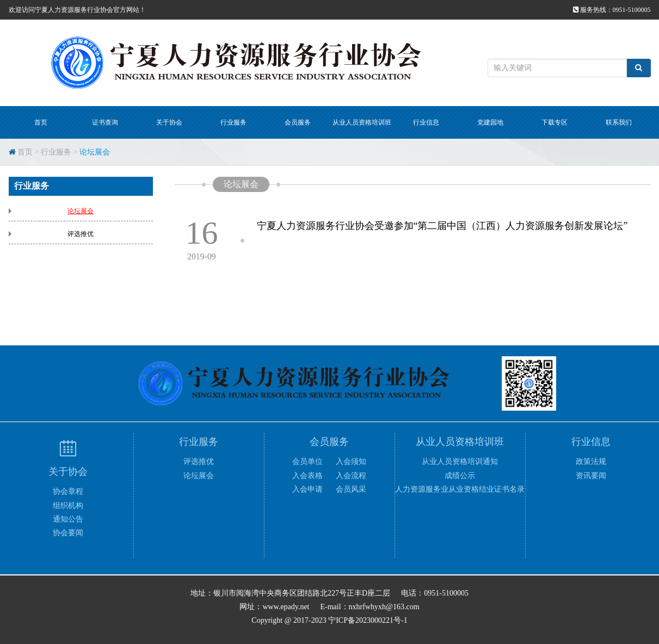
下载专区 (555, 122)
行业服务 (233, 122)
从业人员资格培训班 (362, 122)
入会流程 (351, 476)
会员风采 (351, 489)
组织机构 (68, 506)
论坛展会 (95, 152)
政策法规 (591, 462)
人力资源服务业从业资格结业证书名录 (460, 489)
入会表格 (307, 476)
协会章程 (68, 491)
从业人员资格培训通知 (460, 462)
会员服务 (298, 122)
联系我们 (619, 122)
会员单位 (307, 462)
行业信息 (426, 122)
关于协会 (169, 122)
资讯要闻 (591, 476)
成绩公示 (460, 476)
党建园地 (490, 122)
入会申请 (307, 489)
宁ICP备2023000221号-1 (368, 620)
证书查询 (105, 122)
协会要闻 (68, 533)
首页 (41, 122)
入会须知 (351, 462)
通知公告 (68, 519)
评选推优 (81, 234)
